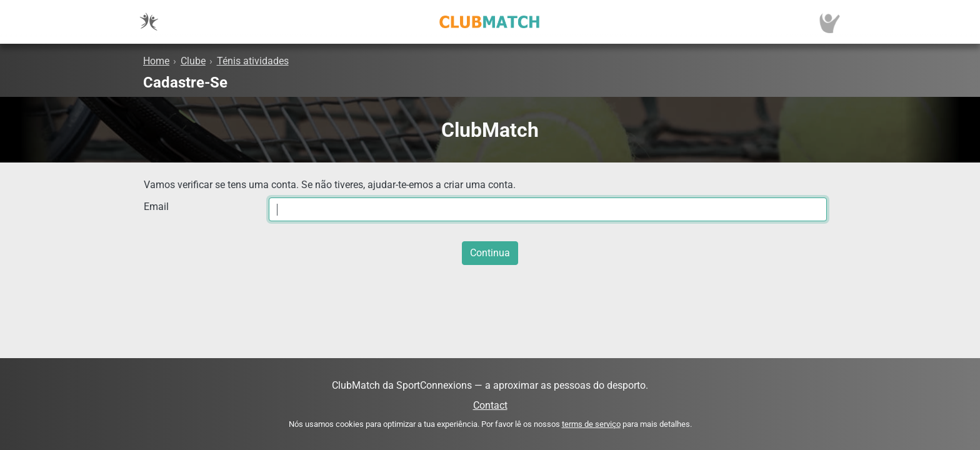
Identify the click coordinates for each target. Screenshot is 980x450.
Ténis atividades (253, 61)
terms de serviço (591, 424)
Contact (490, 405)
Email (156, 207)
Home (156, 61)
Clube (193, 61)
